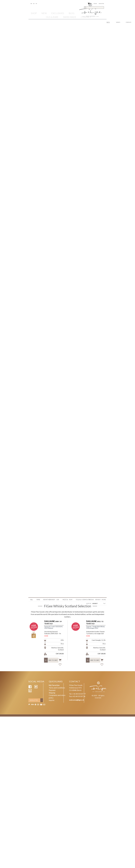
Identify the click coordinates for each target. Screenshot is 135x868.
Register (101, 4)
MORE (46, 636)
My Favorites (54, 686)
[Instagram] (36, 689)
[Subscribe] (42, 701)
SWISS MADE (70, 17)
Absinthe (45, 600)
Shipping (52, 694)
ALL (32, 600)
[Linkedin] (30, 693)
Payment (52, 691)
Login (95, 4)
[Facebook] (30, 689)
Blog (72, 13)
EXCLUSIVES (58, 13)
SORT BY (89, 603)
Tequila (78, 600)
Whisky (98, 600)
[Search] (94, 8)
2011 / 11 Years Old (95, 622)
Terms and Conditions (57, 689)
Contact (86, 17)
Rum (71, 600)
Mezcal (65, 600)
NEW (44, 13)
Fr (36, 4)
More (104, 600)
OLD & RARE (52, 17)
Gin (58, 600)
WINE (38, 600)
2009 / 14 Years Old (53, 622)
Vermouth (85, 600)
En (31, 4)
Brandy (52, 600)
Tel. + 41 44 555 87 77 (77, 695)
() (90, 3)
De (34, 4)
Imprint (52, 701)
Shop (34, 13)
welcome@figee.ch (77, 701)
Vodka (91, 600)
